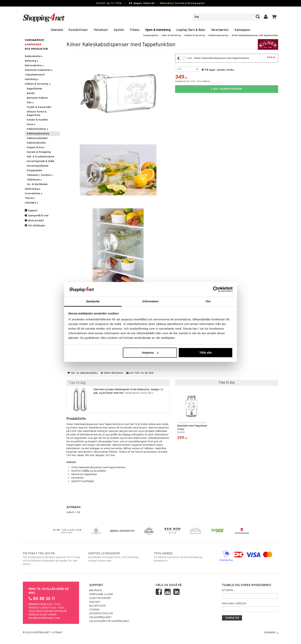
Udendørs (32, 203)
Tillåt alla (205, 353)
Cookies (94, 610)
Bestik (31, 93)
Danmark (271, 633)
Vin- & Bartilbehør (37, 184)
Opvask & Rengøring (39, 152)
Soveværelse (34, 194)
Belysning (32, 61)
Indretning (32, 79)
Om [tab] (208, 301)
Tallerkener (35, 180)
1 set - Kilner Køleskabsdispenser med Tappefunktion (227, 58)
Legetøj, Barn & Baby (191, 30)
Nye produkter (36, 49)
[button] (274, 17)
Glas (30, 103)
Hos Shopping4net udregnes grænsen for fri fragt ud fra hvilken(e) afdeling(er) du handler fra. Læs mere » (52, 559)
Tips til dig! (77, 383)
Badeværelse (34, 56)
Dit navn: (228, 590)
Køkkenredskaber (37, 138)
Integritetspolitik (101, 614)
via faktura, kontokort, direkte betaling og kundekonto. (183, 557)
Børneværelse (34, 66)
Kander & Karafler (37, 120)
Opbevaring (33, 189)
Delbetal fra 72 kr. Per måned (192, 81)
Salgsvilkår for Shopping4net (109, 621)
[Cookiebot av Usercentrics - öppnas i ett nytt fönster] (216, 289)
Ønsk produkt (34, 221)
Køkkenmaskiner (38, 129)
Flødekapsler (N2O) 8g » (139, 393)
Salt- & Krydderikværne (41, 157)
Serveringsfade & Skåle (41, 161)
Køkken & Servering (195, 36)
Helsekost (101, 30)
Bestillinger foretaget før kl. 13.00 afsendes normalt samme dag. (118, 557)
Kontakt (95, 602)
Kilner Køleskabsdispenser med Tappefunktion (255, 36)
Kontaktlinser (78, 30)
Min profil (96, 591)
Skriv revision (112, 373)
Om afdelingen (35, 226)
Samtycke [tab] (93, 301)
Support (31, 211)
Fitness (135, 30)
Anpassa (150, 353)
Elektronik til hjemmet (39, 70)
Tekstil (30, 198)
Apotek (119, 30)
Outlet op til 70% (109, 3)
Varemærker (220, 30)
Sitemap (57, 633)
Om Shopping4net (100, 618)
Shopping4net (151, 36)
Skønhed (57, 30)
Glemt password (100, 598)
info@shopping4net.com (44, 618)
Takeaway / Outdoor (40, 175)
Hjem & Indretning (158, 30)
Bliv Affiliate (98, 606)
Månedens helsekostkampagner (182, 3)
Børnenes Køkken (37, 98)
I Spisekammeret (35, 75)
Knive (31, 124)
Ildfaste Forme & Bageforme (37, 114)
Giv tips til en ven (140, 373)
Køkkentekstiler (36, 143)
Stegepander (34, 171)
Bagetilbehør (34, 89)
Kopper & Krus (36, 148)
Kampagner (243, 30)
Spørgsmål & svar (37, 216)
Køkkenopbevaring (218, 36)
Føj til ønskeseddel (83, 373)
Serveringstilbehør (38, 166)
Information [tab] (150, 301)
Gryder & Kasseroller (39, 107)
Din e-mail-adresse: (234, 604)
